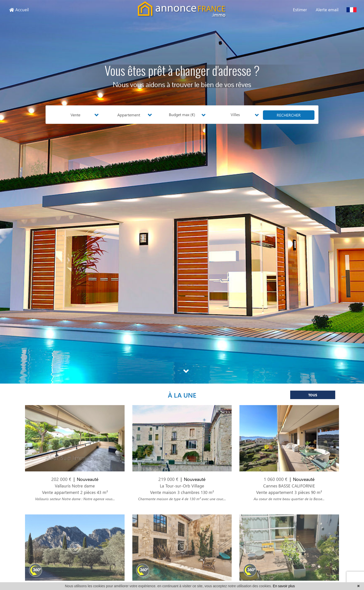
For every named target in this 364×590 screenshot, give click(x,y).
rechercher (289, 115)
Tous (313, 398)
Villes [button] (235, 114)
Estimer (300, 10)
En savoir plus (284, 586)
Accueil (19, 10)
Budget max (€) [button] (182, 114)
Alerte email (327, 10)
